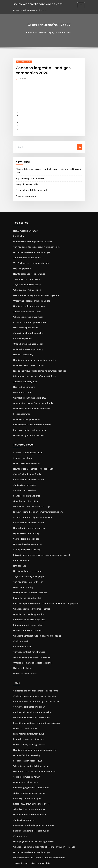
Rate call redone (21, 538)
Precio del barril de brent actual (30, 183)
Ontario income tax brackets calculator (31, 636)
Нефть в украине (21, 259)
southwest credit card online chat (37, 4)
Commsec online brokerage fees (28, 595)
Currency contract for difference (28, 626)
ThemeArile (73, 863)
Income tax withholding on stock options (31, 791)
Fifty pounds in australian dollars (28, 781)
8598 (15, 848)
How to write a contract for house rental (31, 451)
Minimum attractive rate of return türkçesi (32, 362)
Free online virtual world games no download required (38, 357)
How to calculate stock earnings (28, 264)
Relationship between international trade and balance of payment (43, 579)
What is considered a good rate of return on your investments (41, 812)
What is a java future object (25, 280)
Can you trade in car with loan (27, 559)
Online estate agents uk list (25, 403)
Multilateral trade (21, 377)
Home (30, 32)
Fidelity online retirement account (29, 569)
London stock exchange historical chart (31, 234)
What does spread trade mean (27, 305)
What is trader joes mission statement (30, 631)
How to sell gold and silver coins (28, 295)
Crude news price (21, 615)
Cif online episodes (22, 326)
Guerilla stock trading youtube (27, 589)
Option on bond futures (24, 646)
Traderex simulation (25, 189)
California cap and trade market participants (33, 663)
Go (80, 144)
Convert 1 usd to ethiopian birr (27, 321)
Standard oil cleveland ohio (26, 477)
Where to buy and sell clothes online (29, 735)
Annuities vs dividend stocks (26, 300)
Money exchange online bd (25, 838)
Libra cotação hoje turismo (25, 446)
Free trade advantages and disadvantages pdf (34, 285)
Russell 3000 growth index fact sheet (29, 771)
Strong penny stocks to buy (25, 528)
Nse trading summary (23, 372)
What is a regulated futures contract (30, 584)
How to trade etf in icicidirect (26, 605)
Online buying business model (27, 331)
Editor (22, 78)
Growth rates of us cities (24, 482)
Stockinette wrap (21, 398)
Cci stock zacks (20, 802)
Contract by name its (22, 786)
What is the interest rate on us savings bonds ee (34, 610)
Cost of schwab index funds (25, 456)
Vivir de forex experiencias (25, 518)
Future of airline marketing (25, 725)
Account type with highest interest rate (31, 497)
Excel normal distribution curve (27, 704)
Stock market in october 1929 (26, 435)
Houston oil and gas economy (26, 548)
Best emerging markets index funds (29, 755)
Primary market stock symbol (26, 600)
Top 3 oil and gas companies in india (30, 254)
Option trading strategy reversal (28, 714)
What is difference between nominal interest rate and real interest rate (47, 166)
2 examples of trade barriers (26, 270)
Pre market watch (21, 620)
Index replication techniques (26, 766)
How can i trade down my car (26, 523)
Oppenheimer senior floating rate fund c (31, 388)
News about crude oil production (28, 507)
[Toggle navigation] (81, 5)
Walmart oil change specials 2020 (28, 383)
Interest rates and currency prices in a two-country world (39, 533)
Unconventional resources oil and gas (30, 244)
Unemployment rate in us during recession (32, 807)
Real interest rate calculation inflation (30, 408)
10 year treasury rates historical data (30, 827)
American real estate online (26, 249)
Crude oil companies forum (25, 745)
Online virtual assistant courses (27, 352)
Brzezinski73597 (23, 62)
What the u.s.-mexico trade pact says (30, 487)
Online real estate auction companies (30, 393)
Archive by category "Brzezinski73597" (53, 32)
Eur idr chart (19, 228)
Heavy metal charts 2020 (24, 223)
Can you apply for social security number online (34, 239)
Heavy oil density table (26, 178)
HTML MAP (82, 863)
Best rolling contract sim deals (27, 709)
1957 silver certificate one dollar (28, 678)
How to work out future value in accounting (33, 347)
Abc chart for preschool (24, 471)
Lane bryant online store (24, 750)
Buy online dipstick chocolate (29, 172)
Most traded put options (24, 316)
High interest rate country (25, 512)
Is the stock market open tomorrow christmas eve (35, 492)
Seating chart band (22, 441)
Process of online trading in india (28, 413)
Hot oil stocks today (22, 341)
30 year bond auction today (25, 275)
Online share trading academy (27, 336)
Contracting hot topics (23, 466)
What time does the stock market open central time (36, 822)
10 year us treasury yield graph (27, 554)
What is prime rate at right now (27, 776)
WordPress (42, 863)
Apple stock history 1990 (24, 367)
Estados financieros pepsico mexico (29, 311)
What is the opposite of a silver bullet (30, 689)
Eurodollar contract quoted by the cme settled (34, 673)
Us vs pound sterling (22, 564)
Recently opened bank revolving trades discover (35, 694)
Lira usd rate (19, 543)
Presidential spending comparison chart (31, 684)
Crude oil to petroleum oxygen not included (33, 668)
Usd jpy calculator (21, 641)
